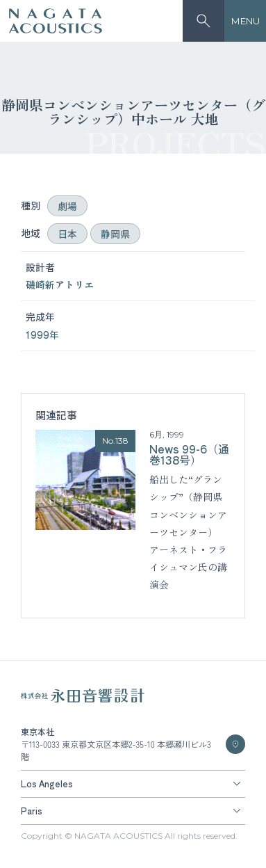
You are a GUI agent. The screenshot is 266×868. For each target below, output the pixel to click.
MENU (246, 21)
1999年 (42, 335)
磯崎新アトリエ (60, 284)
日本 (67, 234)
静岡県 (115, 234)
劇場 (67, 206)
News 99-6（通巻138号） (189, 454)
